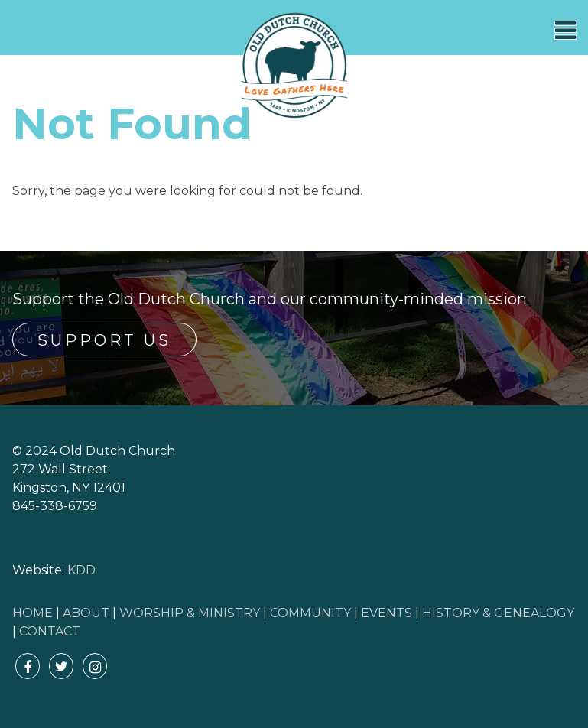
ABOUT (86, 613)
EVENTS (387, 613)
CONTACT (50, 631)
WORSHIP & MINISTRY (190, 613)
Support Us (104, 340)
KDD (81, 570)
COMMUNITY (310, 613)
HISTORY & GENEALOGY (498, 613)
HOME (32, 613)
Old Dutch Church (294, 66)
